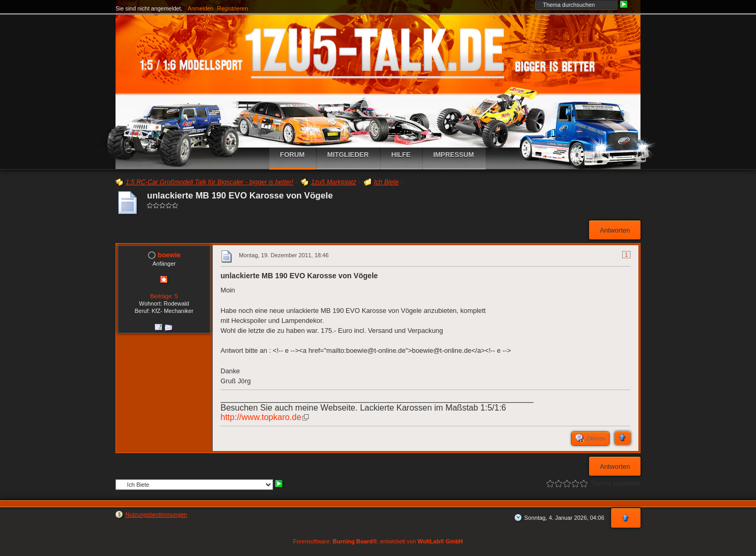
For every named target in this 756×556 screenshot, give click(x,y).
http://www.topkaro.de (261, 417)
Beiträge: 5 (164, 296)
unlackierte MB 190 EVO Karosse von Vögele (240, 196)
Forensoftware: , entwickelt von (378, 541)
